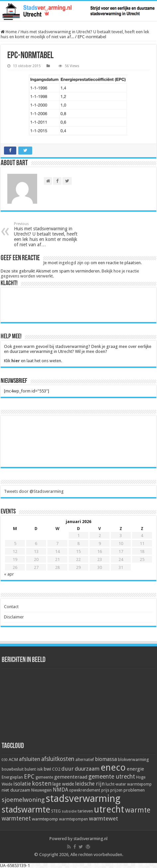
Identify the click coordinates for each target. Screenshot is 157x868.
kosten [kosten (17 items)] (42, 783)
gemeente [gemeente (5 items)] (44, 777)
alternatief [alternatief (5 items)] (85, 760)
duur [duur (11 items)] (68, 769)
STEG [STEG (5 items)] (56, 811)
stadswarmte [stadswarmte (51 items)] (26, 810)
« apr (9, 574)
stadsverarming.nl (90, 839)
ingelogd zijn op (74, 263)
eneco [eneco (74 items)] (113, 768)
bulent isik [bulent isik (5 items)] (34, 769)
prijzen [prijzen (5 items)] (116, 790)
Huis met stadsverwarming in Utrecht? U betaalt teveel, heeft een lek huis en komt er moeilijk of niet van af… (48, 234)
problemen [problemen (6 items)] (134, 790)
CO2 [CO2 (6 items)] (56, 769)
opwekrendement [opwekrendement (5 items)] (85, 790)
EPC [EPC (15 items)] (29, 776)
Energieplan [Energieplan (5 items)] (12, 777)
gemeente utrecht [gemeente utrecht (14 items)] (112, 777)
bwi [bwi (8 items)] (47, 769)
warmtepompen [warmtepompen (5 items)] (74, 819)
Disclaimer (14, 617)
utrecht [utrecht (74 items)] (109, 810)
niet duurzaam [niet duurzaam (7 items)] (16, 790)
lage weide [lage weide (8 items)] (63, 784)
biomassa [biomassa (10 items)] (106, 759)
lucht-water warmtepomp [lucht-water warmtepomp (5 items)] (129, 784)
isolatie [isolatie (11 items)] (22, 784)
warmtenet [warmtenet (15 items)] (16, 818)
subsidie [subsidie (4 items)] (69, 811)
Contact (11, 607)
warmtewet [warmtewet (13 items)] (104, 818)
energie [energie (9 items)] (135, 769)
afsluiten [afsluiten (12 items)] (30, 759)
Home (9, 32)
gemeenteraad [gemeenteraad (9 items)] (71, 777)
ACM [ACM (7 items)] (13, 759)
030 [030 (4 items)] (5, 760)
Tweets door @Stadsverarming (34, 491)
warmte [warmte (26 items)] (138, 810)
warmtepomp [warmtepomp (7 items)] (45, 819)
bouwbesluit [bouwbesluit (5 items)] (13, 769)
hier (16, 361)
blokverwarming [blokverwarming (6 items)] (133, 759)
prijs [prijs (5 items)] (105, 790)
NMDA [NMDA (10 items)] (60, 790)
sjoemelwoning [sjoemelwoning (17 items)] (23, 800)
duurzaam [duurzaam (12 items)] (87, 769)
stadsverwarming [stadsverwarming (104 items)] (83, 799)
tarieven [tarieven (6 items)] (85, 811)
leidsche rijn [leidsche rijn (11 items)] (90, 784)
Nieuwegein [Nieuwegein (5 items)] (41, 790)
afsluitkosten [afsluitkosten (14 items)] (58, 759)
